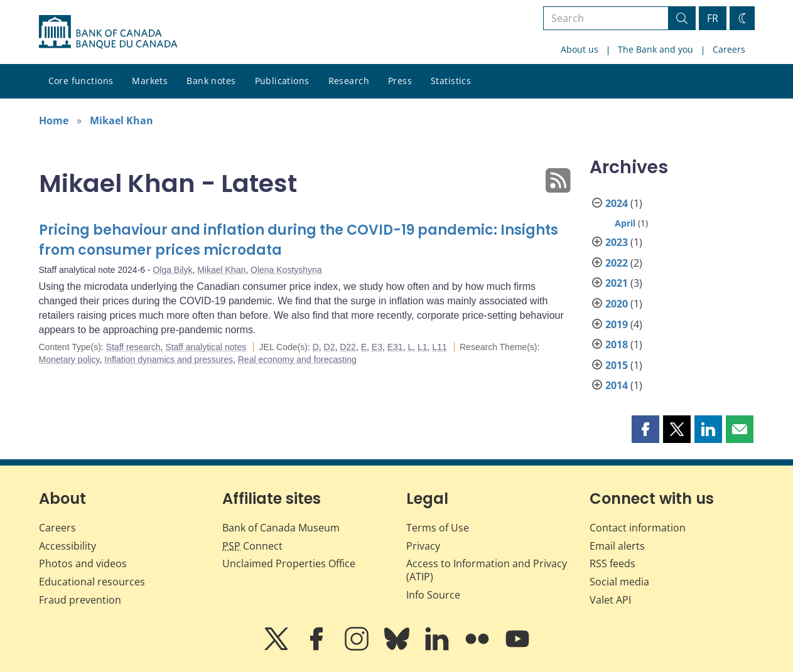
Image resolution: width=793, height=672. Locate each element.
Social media (619, 582)
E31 (395, 347)
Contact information (638, 528)
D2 (330, 347)
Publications (282, 81)
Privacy (423, 546)
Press (400, 81)
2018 (617, 344)
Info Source (433, 595)
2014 (617, 385)
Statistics (451, 81)
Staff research (133, 347)
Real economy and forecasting (297, 360)
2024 (617, 203)
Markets (150, 81)
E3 (377, 347)
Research (349, 81)
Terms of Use (438, 528)
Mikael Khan (121, 120)
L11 (439, 347)
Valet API (610, 600)
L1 (423, 347)
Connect (252, 546)
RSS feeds (612, 563)
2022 (617, 263)
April (625, 223)
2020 (617, 304)
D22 (348, 347)
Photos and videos (83, 563)
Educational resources (92, 582)
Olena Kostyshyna (286, 270)
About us (580, 49)
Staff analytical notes (206, 347)
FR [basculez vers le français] (713, 18)
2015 (617, 365)
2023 (617, 242)
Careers (729, 49)
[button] (645, 429)
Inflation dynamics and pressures (169, 360)
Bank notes (211, 81)
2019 (617, 324)
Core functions (81, 81)
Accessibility (67, 546)
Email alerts (617, 546)
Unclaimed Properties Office (289, 563)
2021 (617, 283)
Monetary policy (69, 360)
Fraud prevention (80, 600)
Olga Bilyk (172, 270)
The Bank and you (655, 49)
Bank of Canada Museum (281, 528)
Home (54, 120)
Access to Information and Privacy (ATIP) (487, 570)
